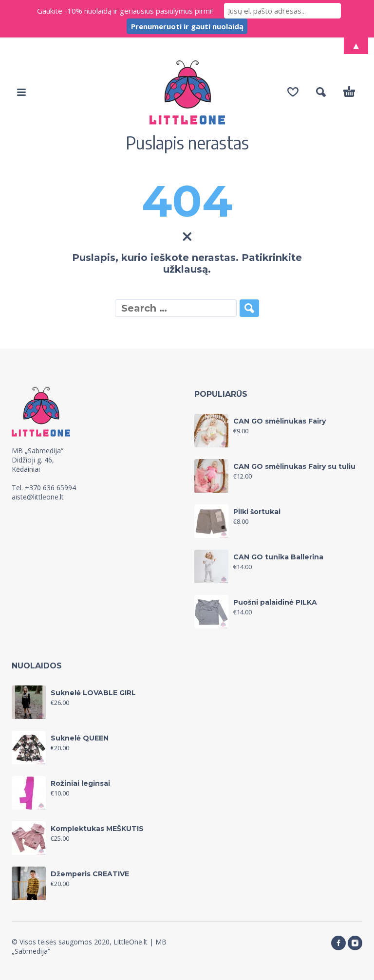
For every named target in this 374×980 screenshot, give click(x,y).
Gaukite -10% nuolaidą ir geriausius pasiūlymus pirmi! (125, 11)
